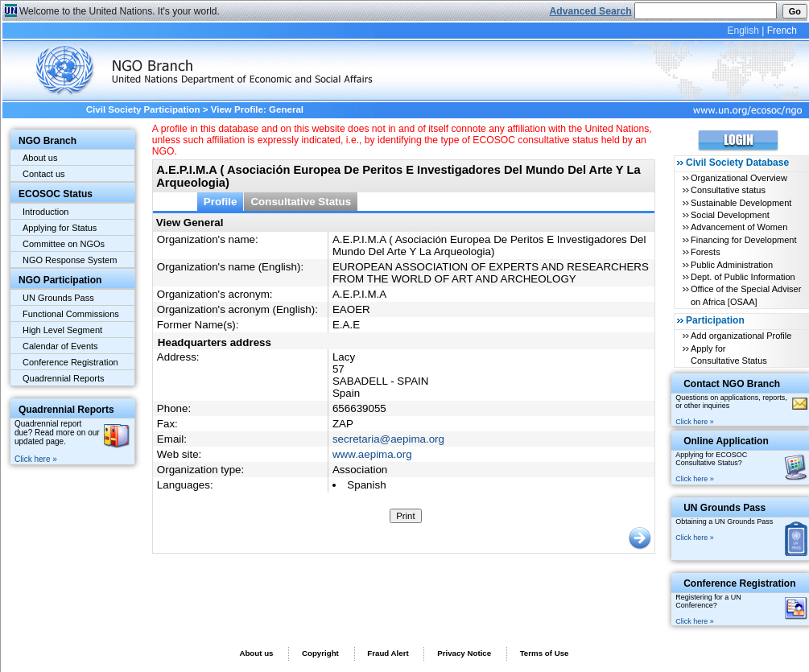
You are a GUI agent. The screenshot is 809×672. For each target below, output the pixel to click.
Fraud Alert (388, 653)
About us (40, 158)
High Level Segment (62, 330)
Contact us (44, 174)
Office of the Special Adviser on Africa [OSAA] (746, 295)
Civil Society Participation (143, 109)
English (743, 31)
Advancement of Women (739, 227)
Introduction (45, 212)
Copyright (320, 653)
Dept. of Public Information (743, 277)
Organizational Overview (739, 178)
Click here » (36, 459)
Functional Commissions (71, 314)
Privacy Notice (464, 653)
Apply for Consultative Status (729, 355)
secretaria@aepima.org (388, 439)
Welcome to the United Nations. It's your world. (120, 11)
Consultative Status (301, 202)
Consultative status (728, 190)
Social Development (730, 215)
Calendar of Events (60, 346)
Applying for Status (60, 228)
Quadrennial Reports (64, 378)
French (782, 31)
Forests (706, 252)
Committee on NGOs (64, 244)
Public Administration (732, 265)
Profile (221, 202)
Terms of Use (545, 653)
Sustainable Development (741, 203)
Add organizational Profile (741, 336)
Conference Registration (70, 362)
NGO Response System (70, 260)
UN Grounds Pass (58, 298)
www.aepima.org (372, 454)
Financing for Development (743, 240)
